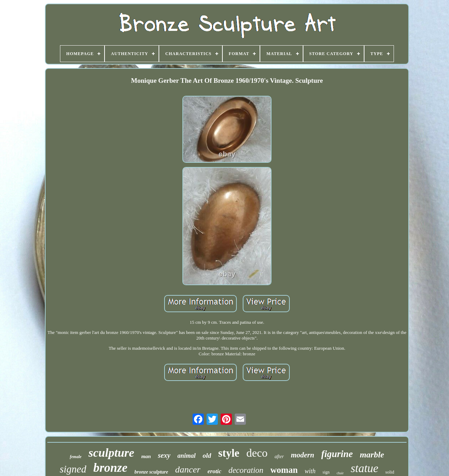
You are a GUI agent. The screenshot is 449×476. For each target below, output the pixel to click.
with (310, 471)
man (146, 456)
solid (390, 472)
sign (326, 472)
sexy (164, 455)
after (279, 457)
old (207, 455)
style (229, 453)
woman (284, 470)
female (76, 457)
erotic (214, 471)
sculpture (111, 453)
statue (365, 468)
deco (257, 453)
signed (73, 469)
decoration (246, 470)
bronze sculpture (151, 472)
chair (340, 473)
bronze (110, 468)
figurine (337, 454)
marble (372, 455)
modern (303, 455)
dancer (188, 470)
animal (187, 456)
